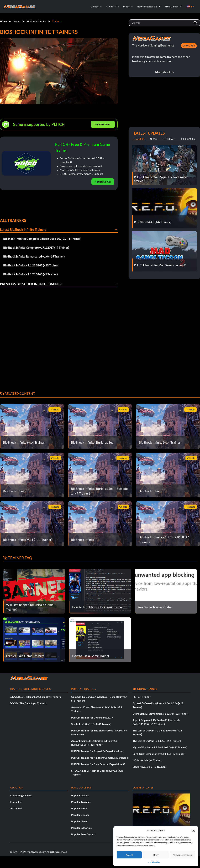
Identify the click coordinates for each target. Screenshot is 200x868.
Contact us (16, 802)
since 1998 (189, 45)
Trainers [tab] (139, 139)
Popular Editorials (81, 828)
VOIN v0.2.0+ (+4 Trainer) (147, 760)
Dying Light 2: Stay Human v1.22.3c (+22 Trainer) (161, 714)
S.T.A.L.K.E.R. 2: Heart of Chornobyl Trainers (35, 697)
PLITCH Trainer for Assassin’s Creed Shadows (97, 751)
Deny (156, 855)
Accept (129, 855)
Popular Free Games (83, 834)
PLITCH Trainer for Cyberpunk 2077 (92, 717)
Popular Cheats (80, 815)
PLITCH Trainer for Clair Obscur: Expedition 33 (98, 764)
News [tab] (153, 139)
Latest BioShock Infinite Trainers (23, 230)
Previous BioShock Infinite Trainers (32, 284)
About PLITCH (103, 182)
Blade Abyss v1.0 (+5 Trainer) (149, 767)
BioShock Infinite (36, 21)
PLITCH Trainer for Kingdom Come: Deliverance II (100, 758)
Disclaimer (16, 808)
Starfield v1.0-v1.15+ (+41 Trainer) (91, 724)
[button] (194, 830)
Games (17, 21)
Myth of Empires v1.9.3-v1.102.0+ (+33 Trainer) (160, 747)
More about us (164, 72)
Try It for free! (103, 124)
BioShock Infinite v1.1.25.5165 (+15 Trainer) (31, 265)
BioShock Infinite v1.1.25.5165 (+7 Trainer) (30, 274)
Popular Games (80, 795)
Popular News (79, 821)
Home (3, 21)
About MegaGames (21, 795)
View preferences (183, 855)
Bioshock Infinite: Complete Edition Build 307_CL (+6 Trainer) (42, 239)
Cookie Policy (154, 862)
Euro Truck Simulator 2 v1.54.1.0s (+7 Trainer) (159, 754)
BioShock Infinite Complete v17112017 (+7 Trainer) (36, 247)
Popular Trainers (81, 802)
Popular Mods (79, 808)
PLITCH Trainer (142, 697)
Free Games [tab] (188, 139)
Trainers (57, 21)
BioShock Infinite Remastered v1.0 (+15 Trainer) (34, 256)
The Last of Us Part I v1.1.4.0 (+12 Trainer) (157, 741)
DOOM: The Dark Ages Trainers (28, 703)
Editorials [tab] (169, 139)
